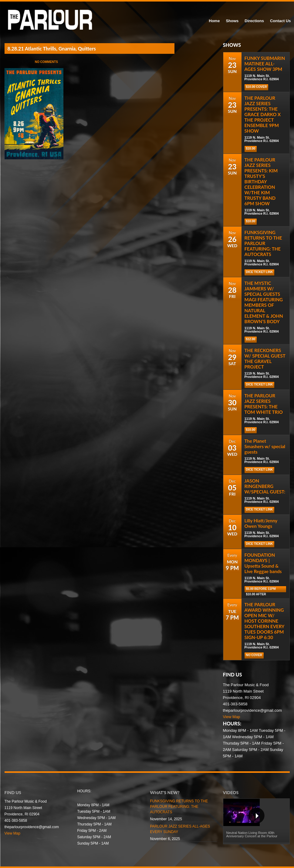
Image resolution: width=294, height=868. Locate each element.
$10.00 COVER (257, 87)
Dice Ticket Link (260, 272)
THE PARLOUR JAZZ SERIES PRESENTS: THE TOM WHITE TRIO (264, 404)
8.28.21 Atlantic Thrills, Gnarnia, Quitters (52, 48)
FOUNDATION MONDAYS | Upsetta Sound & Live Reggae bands (263, 563)
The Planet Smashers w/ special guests (265, 446)
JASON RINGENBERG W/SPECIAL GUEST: (265, 486)
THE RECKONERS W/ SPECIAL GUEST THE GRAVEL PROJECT (265, 358)
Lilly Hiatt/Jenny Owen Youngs (261, 523)
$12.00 (251, 339)
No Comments (46, 62)
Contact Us (280, 21)
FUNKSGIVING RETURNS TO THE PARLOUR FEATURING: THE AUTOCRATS (263, 243)
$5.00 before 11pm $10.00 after (261, 590)
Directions (254, 21)
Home (214, 21)
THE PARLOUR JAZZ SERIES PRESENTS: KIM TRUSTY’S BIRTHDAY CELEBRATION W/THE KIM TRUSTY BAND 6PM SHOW (261, 182)
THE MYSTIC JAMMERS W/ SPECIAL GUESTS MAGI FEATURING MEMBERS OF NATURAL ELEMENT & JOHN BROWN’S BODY (264, 302)
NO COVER (254, 655)
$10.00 (251, 149)
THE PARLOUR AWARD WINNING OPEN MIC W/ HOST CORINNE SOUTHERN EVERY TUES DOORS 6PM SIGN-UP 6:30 (264, 621)
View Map (232, 717)
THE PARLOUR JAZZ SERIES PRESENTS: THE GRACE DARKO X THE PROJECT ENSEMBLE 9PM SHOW (263, 114)
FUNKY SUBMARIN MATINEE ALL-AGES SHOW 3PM (265, 64)
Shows (232, 21)
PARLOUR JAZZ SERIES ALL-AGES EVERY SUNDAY (180, 829)
